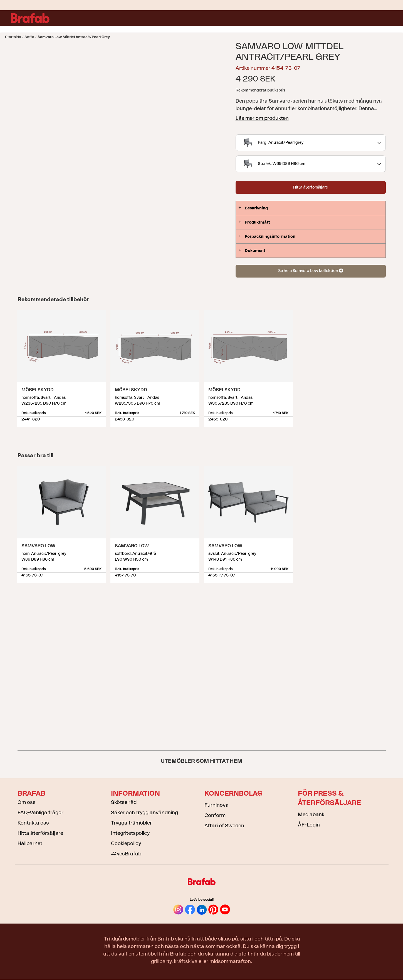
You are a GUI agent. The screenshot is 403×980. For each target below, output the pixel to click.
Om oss (27, 802)
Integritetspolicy (130, 833)
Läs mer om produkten (262, 118)
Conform (215, 815)
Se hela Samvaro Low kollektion (311, 271)
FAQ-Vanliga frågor (40, 813)
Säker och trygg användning (144, 813)
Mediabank (311, 815)
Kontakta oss (33, 823)
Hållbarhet (30, 843)
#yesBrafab (126, 854)
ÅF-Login (309, 825)
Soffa (29, 37)
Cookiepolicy (126, 843)
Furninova (217, 805)
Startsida (13, 37)
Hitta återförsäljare (311, 187)
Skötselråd (124, 802)
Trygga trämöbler (131, 823)
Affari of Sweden (224, 826)
